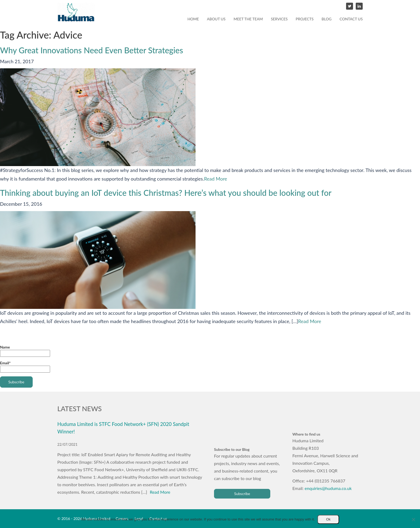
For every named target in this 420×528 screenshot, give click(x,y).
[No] (413, 519)
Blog (327, 19)
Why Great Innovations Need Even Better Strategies (91, 50)
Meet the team (248, 19)
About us (216, 19)
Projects (305, 19)
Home (193, 19)
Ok (328, 519)
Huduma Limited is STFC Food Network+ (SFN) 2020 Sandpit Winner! (123, 428)
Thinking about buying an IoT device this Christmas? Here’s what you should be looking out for (166, 193)
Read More (216, 179)
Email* (25, 367)
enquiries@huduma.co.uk (328, 488)
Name (25, 351)
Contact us (351, 19)
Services (279, 19)
